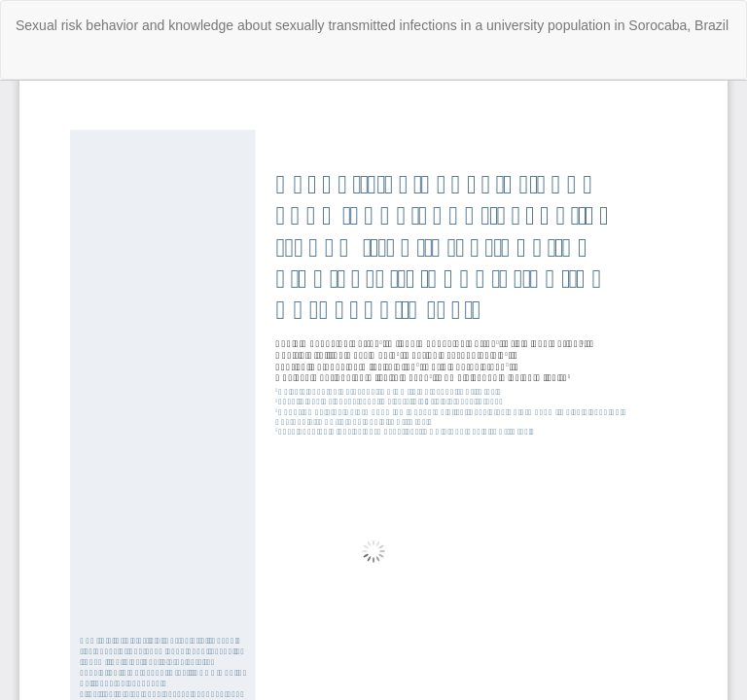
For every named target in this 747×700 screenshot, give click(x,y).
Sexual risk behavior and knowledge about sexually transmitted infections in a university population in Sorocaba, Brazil (372, 25)
